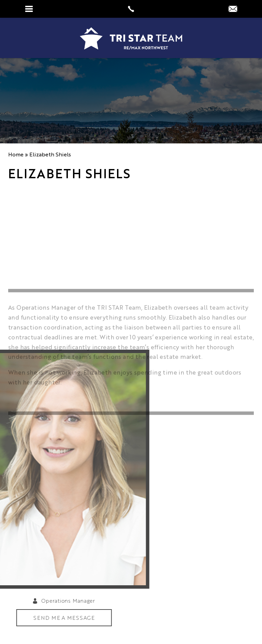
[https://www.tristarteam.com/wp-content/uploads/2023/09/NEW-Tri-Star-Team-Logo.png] (131, 38)
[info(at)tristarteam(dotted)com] (233, 9)
